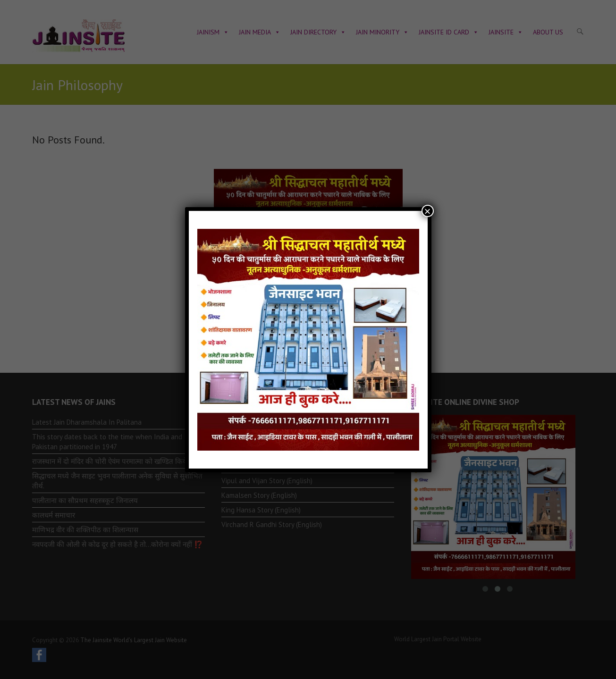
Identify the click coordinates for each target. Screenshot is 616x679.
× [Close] (427, 211)
